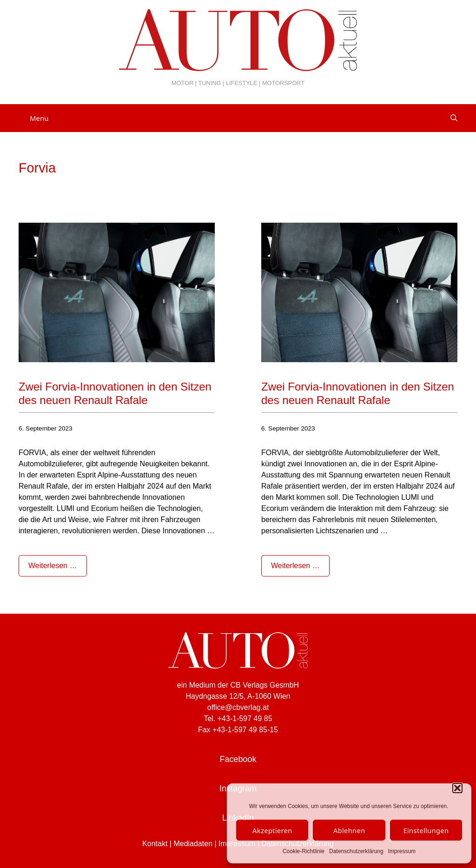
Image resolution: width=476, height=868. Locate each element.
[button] (457, 788)
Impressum (402, 851)
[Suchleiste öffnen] (454, 118)
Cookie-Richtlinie (304, 851)
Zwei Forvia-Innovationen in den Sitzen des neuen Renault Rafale (115, 393)
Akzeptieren (272, 830)
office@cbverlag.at (238, 707)
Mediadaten (193, 844)
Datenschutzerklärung (356, 851)
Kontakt (155, 844)
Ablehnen (349, 830)
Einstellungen (426, 830)
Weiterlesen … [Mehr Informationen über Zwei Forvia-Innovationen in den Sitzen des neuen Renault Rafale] (53, 566)
